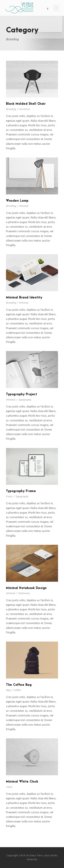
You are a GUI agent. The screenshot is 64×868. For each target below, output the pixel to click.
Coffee (17, 690)
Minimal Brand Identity (24, 298)
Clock (9, 787)
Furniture (24, 109)
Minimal (24, 206)
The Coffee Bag (19, 685)
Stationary (24, 593)
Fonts (9, 496)
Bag (8, 690)
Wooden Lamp (17, 201)
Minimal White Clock (22, 782)
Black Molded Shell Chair (26, 104)
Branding (11, 109)
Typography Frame (21, 491)
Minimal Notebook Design (26, 588)
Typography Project (22, 394)
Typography (25, 400)
